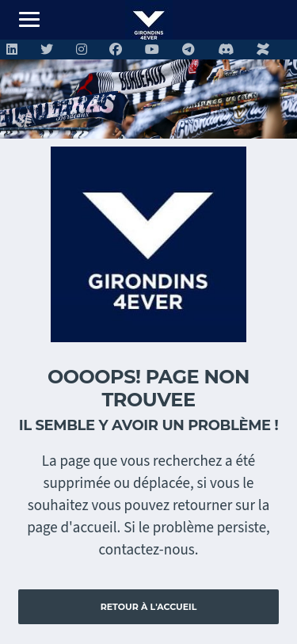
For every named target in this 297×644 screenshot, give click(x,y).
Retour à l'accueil (149, 607)
